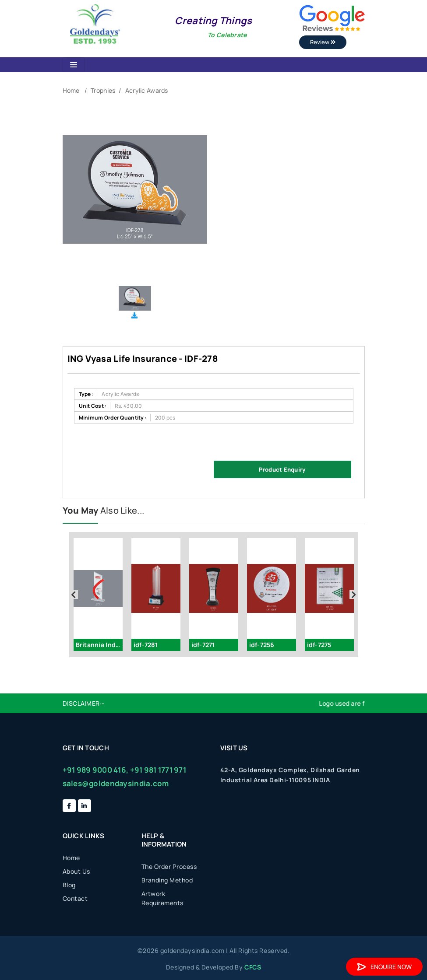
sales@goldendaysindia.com (116, 783)
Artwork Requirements (162, 898)
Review (323, 42)
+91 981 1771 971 (158, 770)
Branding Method (167, 880)
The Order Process (169, 866)
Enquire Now (384, 967)
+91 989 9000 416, (96, 770)
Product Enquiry (282, 469)
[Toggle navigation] (74, 65)
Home (71, 90)
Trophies (103, 90)
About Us (76, 871)
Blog (69, 885)
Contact (75, 898)
